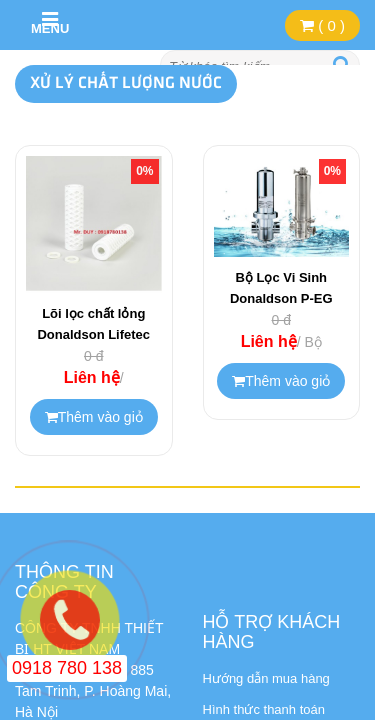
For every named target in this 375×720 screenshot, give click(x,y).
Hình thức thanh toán (264, 709)
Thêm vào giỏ (94, 417)
